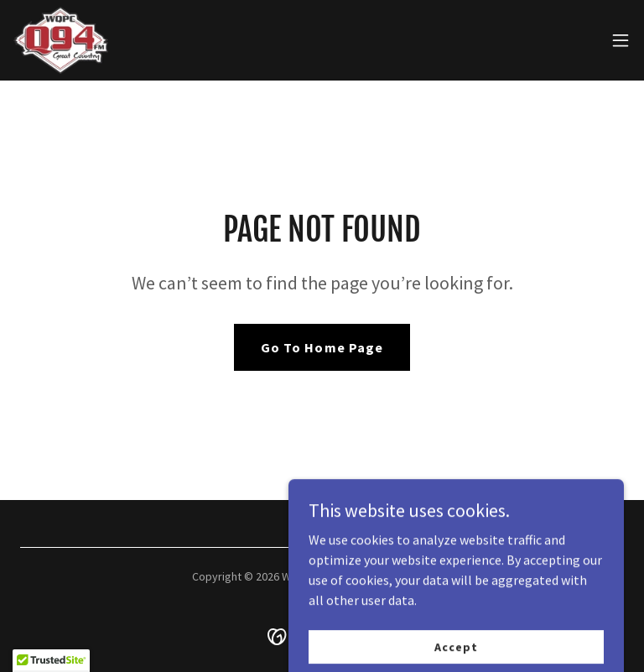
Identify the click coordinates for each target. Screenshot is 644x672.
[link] (61, 40)
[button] (621, 40)
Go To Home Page (322, 347)
